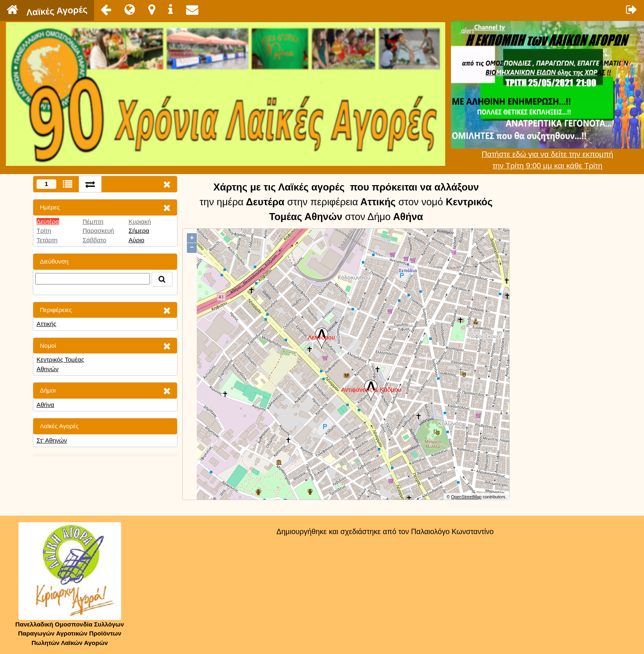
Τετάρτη (47, 240)
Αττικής (46, 324)
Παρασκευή (98, 231)
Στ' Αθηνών (52, 440)
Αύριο (136, 240)
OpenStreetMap (466, 497)
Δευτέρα (48, 221)
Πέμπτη (93, 221)
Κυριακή (140, 221)
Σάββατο (94, 240)
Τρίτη (44, 231)
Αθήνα (45, 405)
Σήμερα (139, 231)
